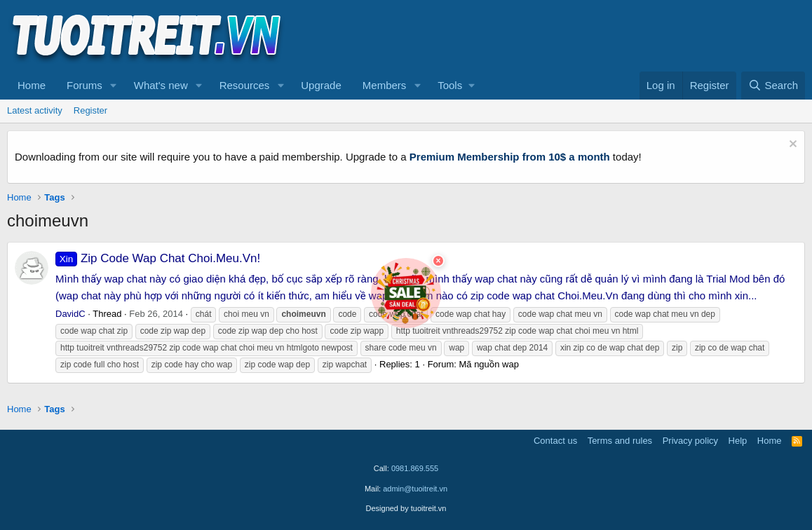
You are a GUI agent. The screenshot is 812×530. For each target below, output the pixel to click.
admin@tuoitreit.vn (415, 489)
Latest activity (35, 110)
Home (32, 85)
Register (90, 110)
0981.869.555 (415, 468)
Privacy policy (690, 441)
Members (385, 85)
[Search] (773, 86)
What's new (161, 85)
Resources (245, 85)
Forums (84, 85)
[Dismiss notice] (791, 145)
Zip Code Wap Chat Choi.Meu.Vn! (158, 258)
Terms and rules (620, 441)
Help (738, 441)
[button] (114, 86)
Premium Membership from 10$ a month (510, 157)
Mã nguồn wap (488, 364)
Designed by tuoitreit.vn (406, 508)
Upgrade (321, 85)
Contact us (555, 441)
